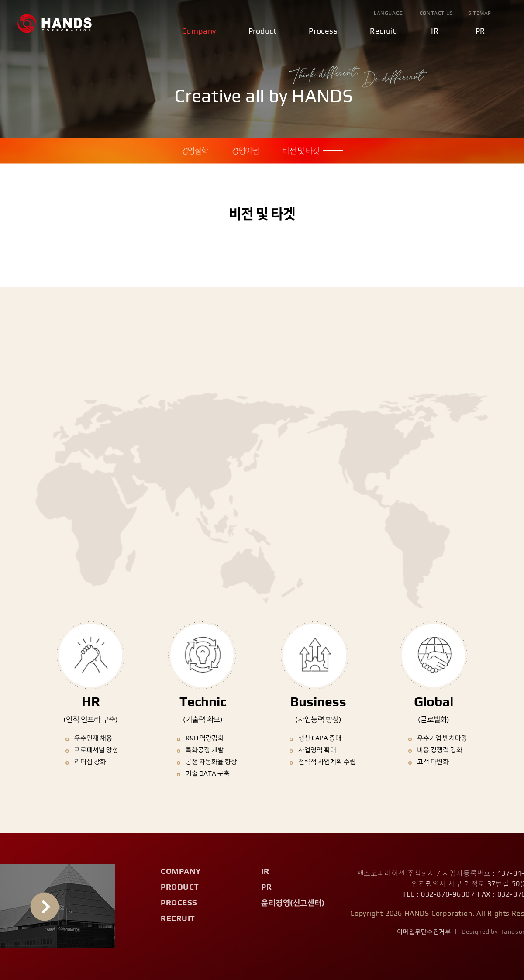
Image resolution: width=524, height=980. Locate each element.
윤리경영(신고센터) (293, 903)
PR (480, 31)
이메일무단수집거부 (424, 932)
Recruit (383, 31)
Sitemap (480, 13)
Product (263, 31)
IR (435, 31)
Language (388, 13)
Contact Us (436, 13)
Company (199, 31)
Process (323, 31)
